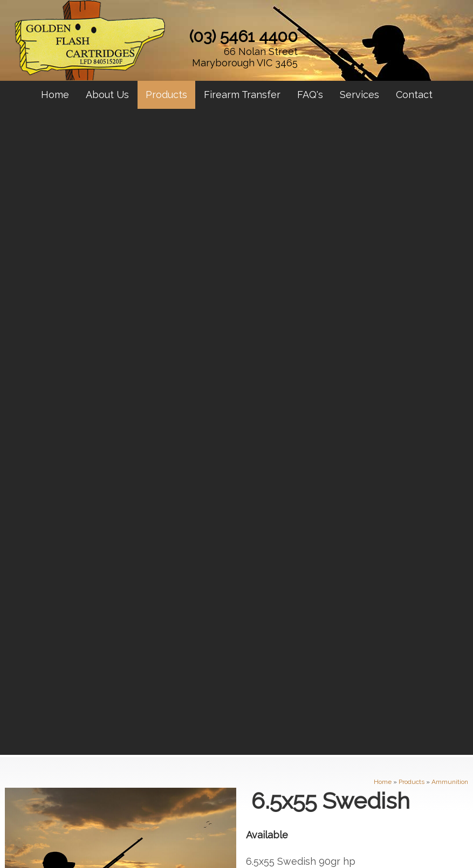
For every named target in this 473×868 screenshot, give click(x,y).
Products (166, 95)
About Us (107, 95)
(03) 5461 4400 (244, 36)
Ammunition (450, 134)
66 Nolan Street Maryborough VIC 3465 (245, 57)
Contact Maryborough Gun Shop (236, 444)
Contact (414, 95)
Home (55, 95)
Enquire (301, 339)
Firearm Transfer (242, 95)
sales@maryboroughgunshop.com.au (319, 725)
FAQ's (310, 95)
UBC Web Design (254, 842)
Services (359, 95)
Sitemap (13, 834)
